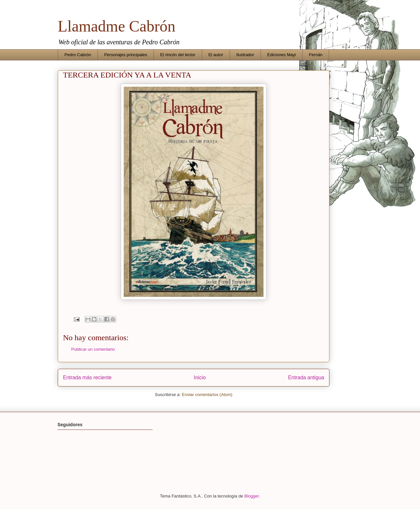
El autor (216, 55)
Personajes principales (126, 55)
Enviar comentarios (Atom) (207, 395)
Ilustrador (245, 55)
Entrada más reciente (87, 377)
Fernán (316, 55)
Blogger (252, 496)
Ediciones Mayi (281, 55)
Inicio (200, 377)
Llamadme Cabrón (117, 26)
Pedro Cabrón (78, 55)
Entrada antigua (306, 377)
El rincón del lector (178, 55)
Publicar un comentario (93, 349)
